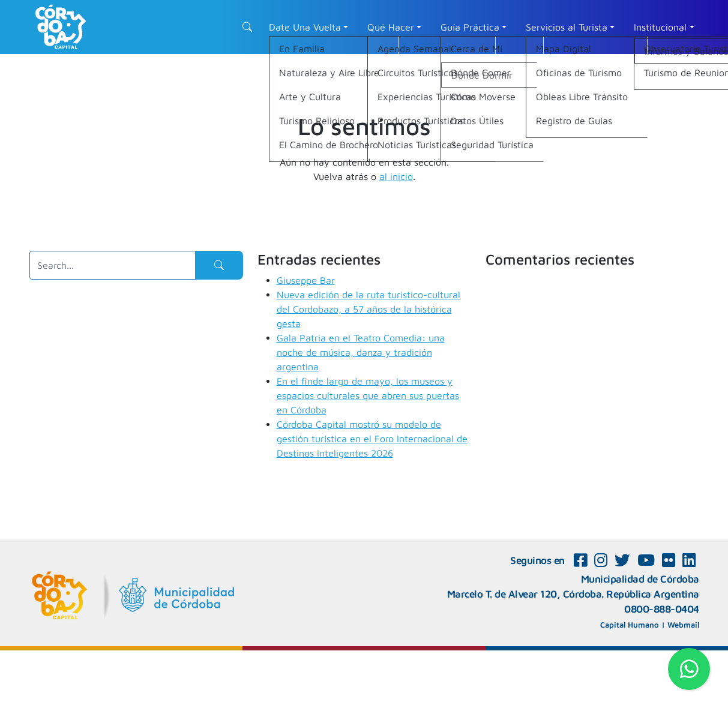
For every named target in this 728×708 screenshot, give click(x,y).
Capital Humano (630, 625)
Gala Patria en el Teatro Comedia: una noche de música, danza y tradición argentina (361, 352)
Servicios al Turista (567, 27)
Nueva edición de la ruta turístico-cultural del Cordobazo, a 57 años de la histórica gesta (369, 309)
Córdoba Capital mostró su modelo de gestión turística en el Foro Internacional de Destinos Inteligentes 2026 (372, 439)
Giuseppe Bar (306, 280)
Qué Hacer (391, 27)
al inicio (396, 176)
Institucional (660, 27)
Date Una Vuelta (305, 27)
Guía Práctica (470, 27)
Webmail (683, 625)
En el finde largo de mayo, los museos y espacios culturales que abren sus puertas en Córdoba (368, 395)
